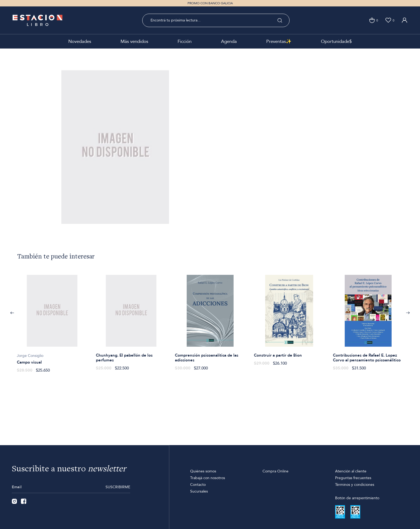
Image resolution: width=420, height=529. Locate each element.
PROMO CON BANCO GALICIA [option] (210, 3)
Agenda (229, 41)
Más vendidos (134, 41)
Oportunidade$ (336, 41)
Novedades (80, 41)
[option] (52, 321)
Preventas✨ (279, 41)
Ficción (185, 41)
